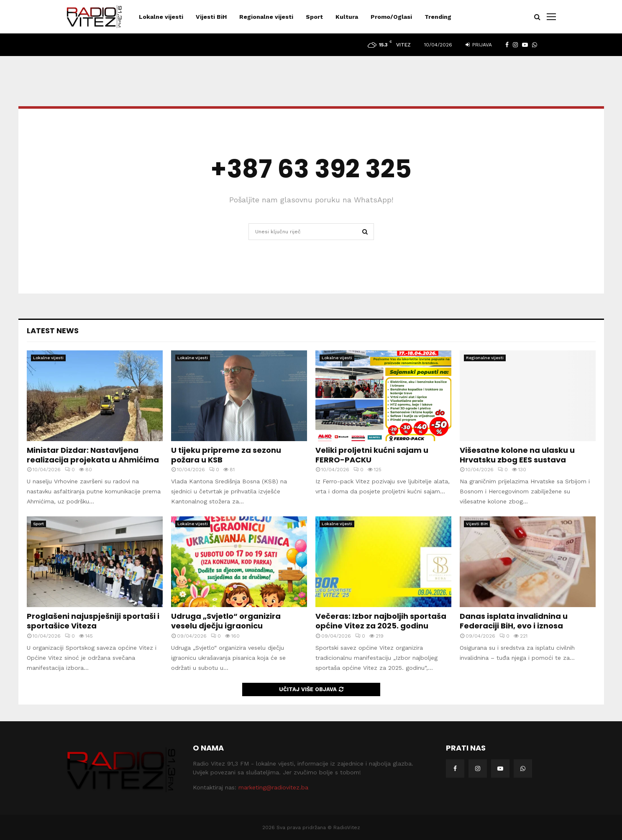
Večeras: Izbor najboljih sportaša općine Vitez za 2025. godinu (381, 621)
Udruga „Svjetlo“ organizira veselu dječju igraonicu (226, 621)
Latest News (53, 331)
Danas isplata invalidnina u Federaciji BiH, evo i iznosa (514, 621)
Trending (438, 17)
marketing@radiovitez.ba (273, 787)
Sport (314, 17)
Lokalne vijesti (161, 17)
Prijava (479, 45)
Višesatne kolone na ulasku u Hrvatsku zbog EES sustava (517, 455)
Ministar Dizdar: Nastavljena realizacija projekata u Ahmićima (93, 455)
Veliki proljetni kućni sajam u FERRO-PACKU (372, 455)
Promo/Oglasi (391, 17)
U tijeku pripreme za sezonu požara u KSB (226, 455)
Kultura (347, 17)
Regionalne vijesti (266, 17)
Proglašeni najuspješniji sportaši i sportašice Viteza (93, 621)
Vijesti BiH (211, 17)
